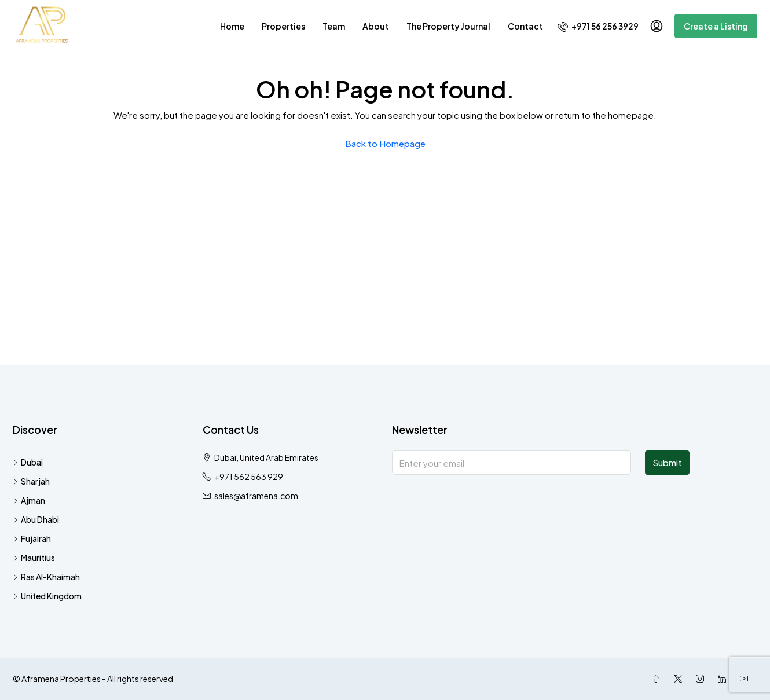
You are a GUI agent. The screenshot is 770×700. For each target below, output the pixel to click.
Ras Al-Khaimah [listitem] (46, 577)
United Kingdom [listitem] (47, 596)
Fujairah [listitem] (32, 538)
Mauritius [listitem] (34, 558)
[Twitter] (680, 679)
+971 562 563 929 (249, 477)
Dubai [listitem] (28, 462)
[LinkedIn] (724, 679)
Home (232, 26)
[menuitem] (598, 26)
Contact (525, 26)
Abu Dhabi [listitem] (36, 519)
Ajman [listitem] (29, 500)
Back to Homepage (385, 143)
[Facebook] (658, 679)
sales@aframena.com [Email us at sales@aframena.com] (256, 496)
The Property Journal (448, 26)
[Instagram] (702, 679)
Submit (667, 462)
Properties (283, 26)
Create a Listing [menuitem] (716, 26)
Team (334, 26)
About (376, 26)
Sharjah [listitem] (31, 481)
